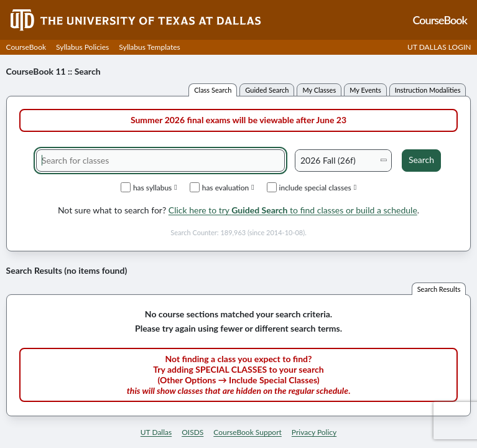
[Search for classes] (160, 161)
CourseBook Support (248, 432)
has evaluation (222, 187)
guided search (267, 90)
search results (439, 289)
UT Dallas (156, 432)
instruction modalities (428, 90)
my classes (319, 90)
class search (213, 90)
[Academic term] (343, 161)
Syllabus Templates (149, 47)
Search (421, 160)
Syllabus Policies (82, 47)
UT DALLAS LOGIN (439, 47)
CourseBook (26, 47)
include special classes (312, 187)
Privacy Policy (314, 432)
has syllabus (149, 187)
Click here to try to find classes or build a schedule (293, 210)
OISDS (192, 432)
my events (365, 90)
